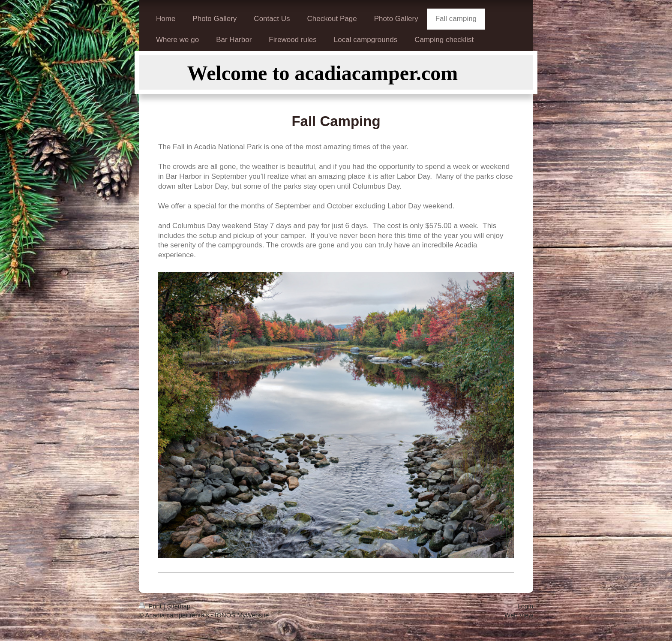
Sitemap (178, 606)
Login (525, 606)
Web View (519, 615)
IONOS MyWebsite (242, 615)
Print (151, 606)
